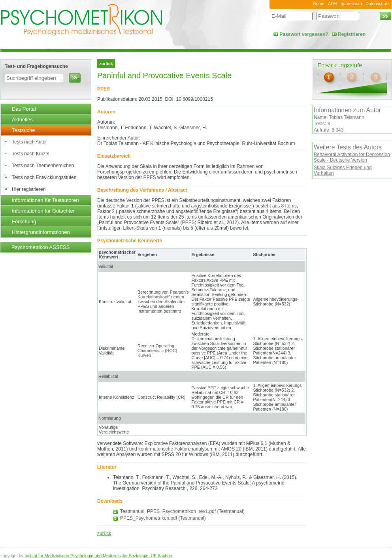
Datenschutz (377, 4)
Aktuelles (22, 120)
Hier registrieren (29, 189)
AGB (333, 4)
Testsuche (24, 130)
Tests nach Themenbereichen (43, 166)
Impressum (351, 4)
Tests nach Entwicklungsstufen (44, 177)
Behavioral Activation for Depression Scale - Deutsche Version (352, 157)
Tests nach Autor (29, 142)
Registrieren (352, 34)
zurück (104, 533)
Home (319, 4)
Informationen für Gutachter (43, 211)
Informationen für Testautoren (45, 200)
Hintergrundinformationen (41, 232)
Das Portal (24, 109)
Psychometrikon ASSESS (41, 247)
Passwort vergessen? (304, 34)
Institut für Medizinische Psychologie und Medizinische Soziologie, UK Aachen (98, 556)
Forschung (24, 222)
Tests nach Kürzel (31, 154)
